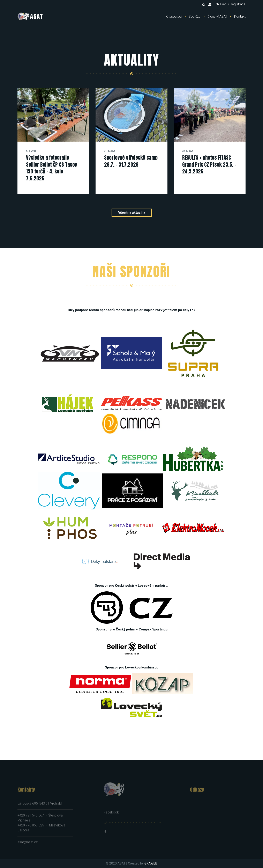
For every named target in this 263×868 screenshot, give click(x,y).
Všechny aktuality (132, 213)
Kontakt (240, 17)
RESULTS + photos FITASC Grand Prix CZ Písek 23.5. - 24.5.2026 (209, 164)
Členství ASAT (217, 17)
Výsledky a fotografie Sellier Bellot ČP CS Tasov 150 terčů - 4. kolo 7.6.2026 (52, 168)
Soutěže (195, 17)
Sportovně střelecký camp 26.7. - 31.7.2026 (131, 161)
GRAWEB (151, 863)
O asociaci (174, 17)
